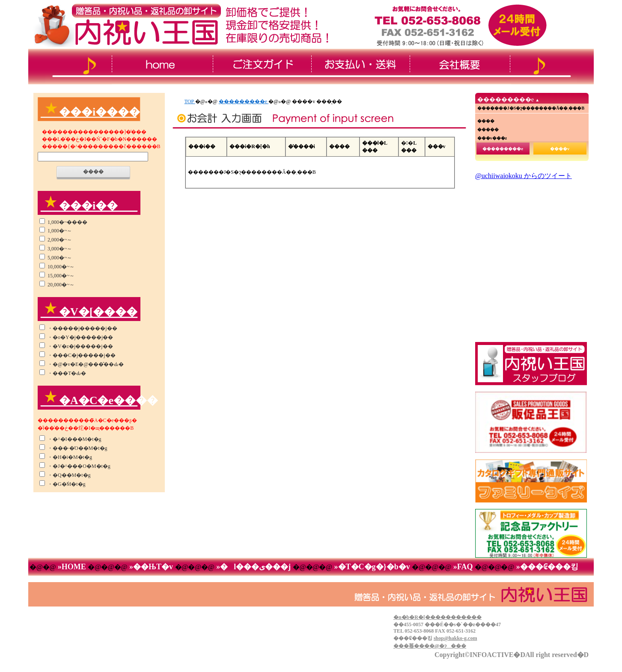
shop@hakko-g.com (455, 638)
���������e (244, 101)
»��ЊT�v (151, 567)
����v (560, 149)
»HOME (72, 567)
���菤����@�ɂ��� (430, 646)
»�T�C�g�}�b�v (372, 567)
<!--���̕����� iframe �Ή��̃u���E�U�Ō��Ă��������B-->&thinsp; (531, 255)
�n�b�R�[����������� (437, 617)
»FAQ (463, 567)
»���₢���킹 (546, 567)
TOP (190, 101)
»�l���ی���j (254, 567)
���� (93, 172)
